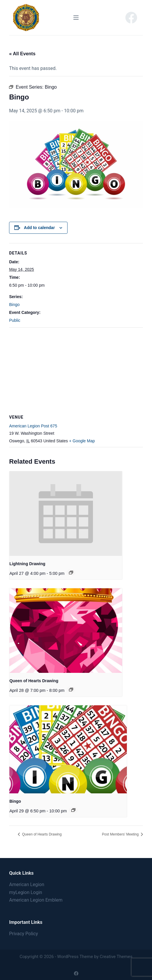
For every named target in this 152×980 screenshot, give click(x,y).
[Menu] (76, 18)
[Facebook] (131, 18)
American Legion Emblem (36, 900)
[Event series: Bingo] (73, 810)
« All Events (22, 54)
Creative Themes (116, 957)
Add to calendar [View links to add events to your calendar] (39, 228)
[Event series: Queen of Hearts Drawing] (71, 690)
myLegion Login (26, 892)
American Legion (27, 884)
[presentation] (66, 514)
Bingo (14, 305)
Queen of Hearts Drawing (34, 681)
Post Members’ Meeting (121, 834)
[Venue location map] (76, 370)
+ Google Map (82, 441)
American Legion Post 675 (33, 426)
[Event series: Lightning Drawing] (71, 572)
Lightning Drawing (27, 564)
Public (15, 320)
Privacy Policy (24, 934)
